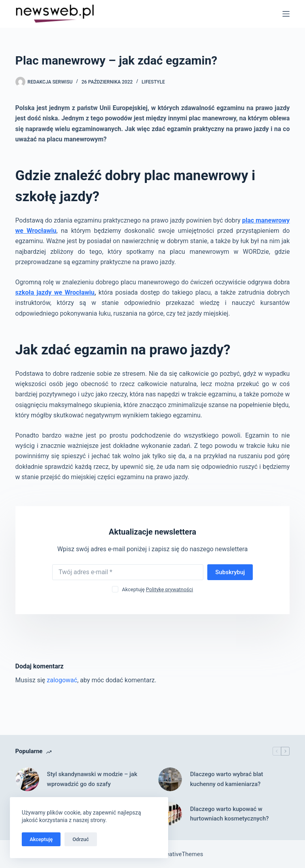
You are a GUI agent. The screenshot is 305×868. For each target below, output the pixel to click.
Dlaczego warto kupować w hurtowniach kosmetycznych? (229, 814)
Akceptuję (41, 839)
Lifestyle (153, 82)
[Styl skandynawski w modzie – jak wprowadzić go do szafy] (27, 779)
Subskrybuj (230, 572)
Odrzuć (81, 839)
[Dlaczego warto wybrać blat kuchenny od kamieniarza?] (170, 779)
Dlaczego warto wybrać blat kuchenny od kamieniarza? (226, 779)
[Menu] (286, 14)
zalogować (62, 680)
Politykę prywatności (170, 589)
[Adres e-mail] (128, 572)
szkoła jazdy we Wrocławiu (55, 292)
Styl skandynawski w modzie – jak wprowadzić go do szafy (92, 779)
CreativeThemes (182, 854)
